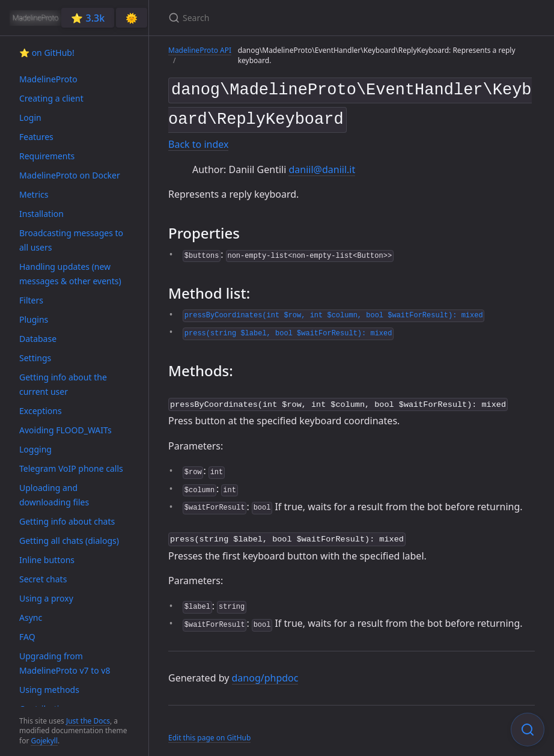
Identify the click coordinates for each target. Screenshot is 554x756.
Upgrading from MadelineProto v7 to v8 (65, 663)
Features (36, 137)
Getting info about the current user (63, 384)
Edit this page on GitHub (209, 731)
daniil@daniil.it (322, 165)
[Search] (310, 18)
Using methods (49, 690)
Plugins (34, 319)
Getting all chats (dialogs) (69, 541)
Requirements (47, 156)
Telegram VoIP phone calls (71, 468)
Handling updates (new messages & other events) (70, 274)
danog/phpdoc (265, 671)
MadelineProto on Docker (70, 175)
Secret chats (43, 579)
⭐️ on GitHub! (47, 53)
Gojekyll (44, 741)
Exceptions (41, 411)
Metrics (34, 194)
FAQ (27, 637)
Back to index (198, 140)
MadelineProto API (200, 50)
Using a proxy (46, 598)
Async (31, 617)
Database (38, 339)
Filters (31, 300)
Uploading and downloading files (54, 495)
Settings (35, 358)
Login (30, 117)
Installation (41, 214)
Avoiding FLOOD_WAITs (65, 430)
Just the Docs (88, 721)
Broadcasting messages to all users (71, 240)
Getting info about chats (67, 521)
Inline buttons (47, 560)
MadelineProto (48, 79)
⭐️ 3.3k (88, 18)
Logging (35, 449)
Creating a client (51, 98)
